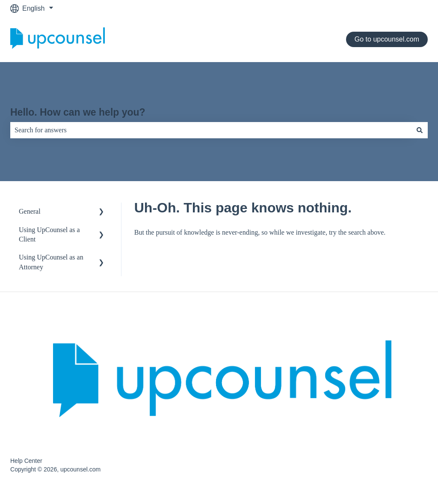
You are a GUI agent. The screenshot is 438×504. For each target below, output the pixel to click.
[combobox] (211, 130)
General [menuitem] (30, 211)
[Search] (420, 130)
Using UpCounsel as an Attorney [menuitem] (51, 262)
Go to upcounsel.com (387, 39)
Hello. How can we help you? (78, 112)
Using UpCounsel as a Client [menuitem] (49, 234)
